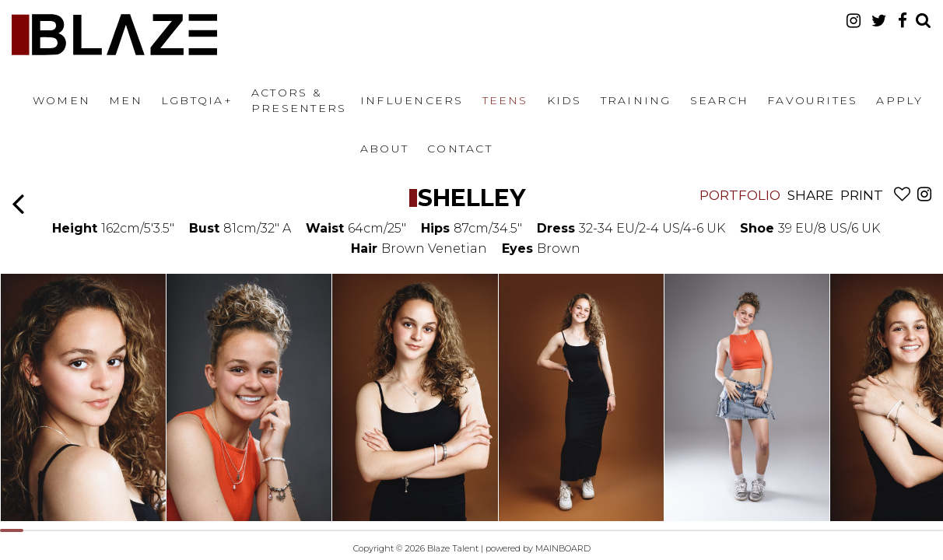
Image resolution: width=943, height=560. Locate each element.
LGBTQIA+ (197, 100)
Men (126, 100)
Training (636, 100)
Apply (899, 100)
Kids (564, 100)
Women (61, 100)
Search (719, 100)
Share (810, 195)
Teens (505, 100)
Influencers (412, 100)
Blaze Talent (114, 35)
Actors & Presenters (299, 100)
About (384, 149)
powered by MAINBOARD (538, 548)
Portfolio (740, 195)
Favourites (812, 100)
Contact (460, 149)
